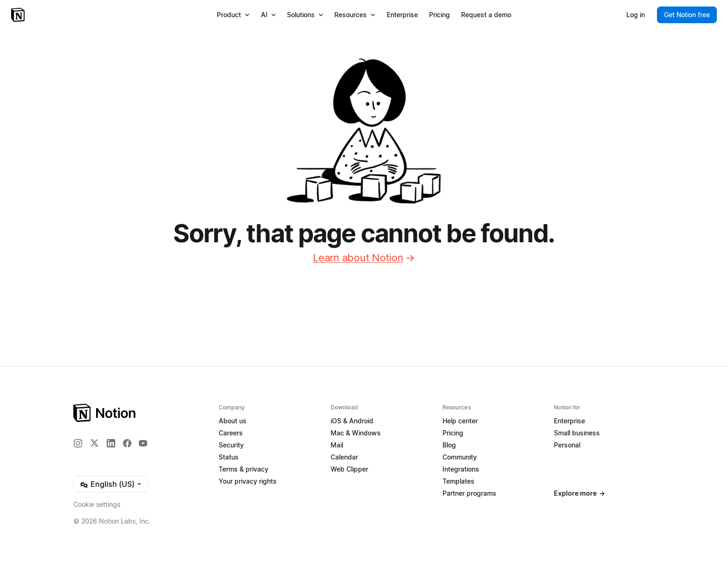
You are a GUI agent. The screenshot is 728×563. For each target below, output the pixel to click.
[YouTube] (143, 443)
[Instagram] (78, 443)
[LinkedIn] (111, 443)
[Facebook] (127, 443)
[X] (94, 443)
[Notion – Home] (19, 15)
